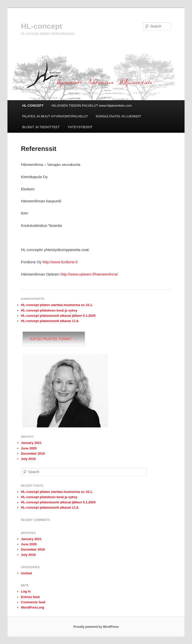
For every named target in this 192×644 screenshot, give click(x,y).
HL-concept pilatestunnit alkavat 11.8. (50, 321)
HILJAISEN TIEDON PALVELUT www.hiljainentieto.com (92, 106)
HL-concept (42, 26)
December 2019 (33, 454)
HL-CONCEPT (33, 106)
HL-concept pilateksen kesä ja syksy (49, 310)
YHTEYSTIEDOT (80, 127)
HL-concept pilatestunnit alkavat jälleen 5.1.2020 (58, 316)
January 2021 (31, 443)
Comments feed (33, 602)
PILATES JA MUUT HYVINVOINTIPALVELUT (55, 116)
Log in (26, 591)
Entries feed (30, 597)
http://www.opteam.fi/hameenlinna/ (89, 274)
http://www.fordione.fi (60, 262)
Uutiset (26, 573)
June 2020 (29, 448)
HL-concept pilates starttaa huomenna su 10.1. (57, 305)
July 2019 (28, 459)
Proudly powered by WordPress (96, 627)
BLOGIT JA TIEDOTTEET (41, 127)
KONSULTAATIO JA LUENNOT (118, 116)
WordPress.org (33, 607)
